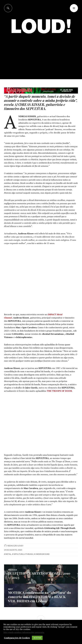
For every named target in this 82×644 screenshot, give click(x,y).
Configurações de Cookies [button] (17, 638)
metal (8, 554)
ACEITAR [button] (37, 638)
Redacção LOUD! (15, 546)
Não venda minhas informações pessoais (24, 632)
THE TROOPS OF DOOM (59, 391)
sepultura (19, 554)
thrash (29, 554)
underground (42, 554)
